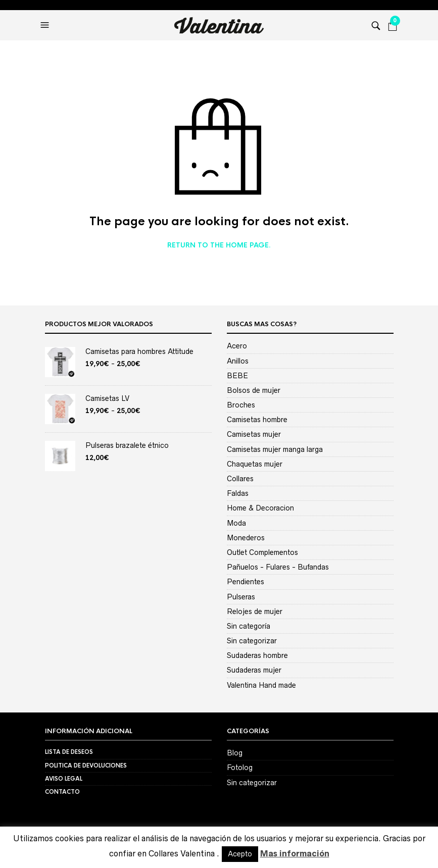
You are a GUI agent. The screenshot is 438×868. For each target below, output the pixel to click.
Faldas (238, 493)
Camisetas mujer (254, 434)
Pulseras (241, 597)
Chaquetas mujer (255, 464)
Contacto (62, 792)
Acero (237, 346)
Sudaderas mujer (254, 670)
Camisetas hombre (257, 420)
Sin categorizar (252, 641)
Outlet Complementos (262, 552)
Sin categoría (249, 626)
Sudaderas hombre (257, 655)
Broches (241, 405)
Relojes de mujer (255, 611)
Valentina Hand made (261, 685)
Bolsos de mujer (254, 390)
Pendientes (246, 582)
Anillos (238, 361)
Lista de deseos (69, 752)
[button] (46, 25)
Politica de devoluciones (86, 765)
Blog (235, 753)
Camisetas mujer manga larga (275, 449)
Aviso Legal (64, 779)
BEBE (237, 376)
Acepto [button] (240, 854)
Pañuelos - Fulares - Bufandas (278, 567)
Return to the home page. (219, 245)
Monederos (246, 538)
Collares (240, 479)
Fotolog (240, 768)
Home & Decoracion (260, 508)
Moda (236, 523)
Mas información (295, 853)
